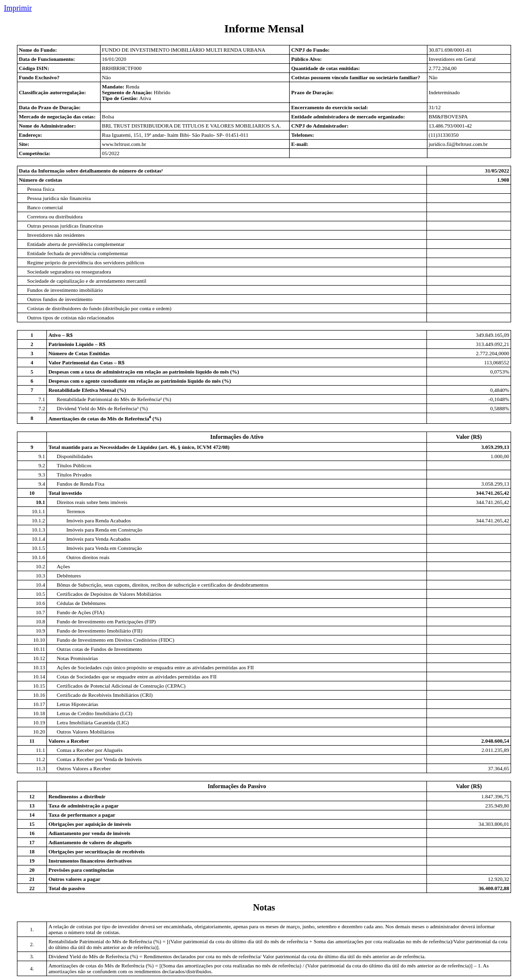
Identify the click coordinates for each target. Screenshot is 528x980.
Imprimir (18, 8)
